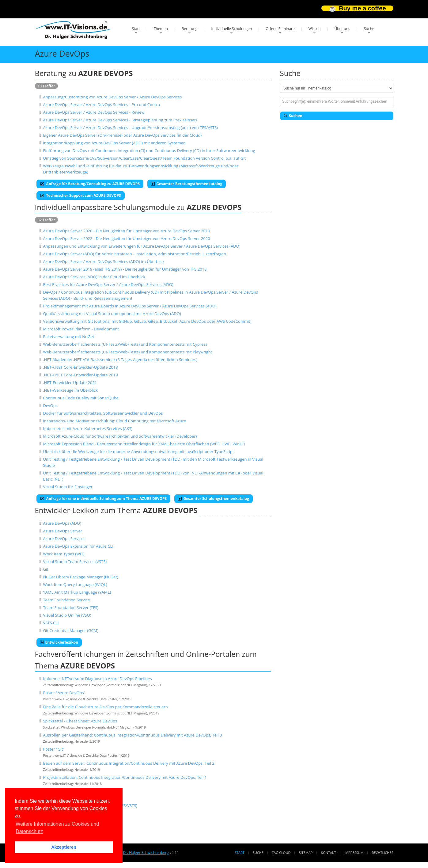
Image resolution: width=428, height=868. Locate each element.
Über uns (342, 29)
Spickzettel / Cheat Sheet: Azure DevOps (80, 721)
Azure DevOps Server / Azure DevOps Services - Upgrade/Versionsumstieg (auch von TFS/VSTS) (130, 128)
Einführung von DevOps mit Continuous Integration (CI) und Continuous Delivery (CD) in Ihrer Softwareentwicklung (149, 150)
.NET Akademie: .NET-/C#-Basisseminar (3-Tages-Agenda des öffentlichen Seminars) (120, 360)
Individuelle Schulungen (231, 29)
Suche (369, 29)
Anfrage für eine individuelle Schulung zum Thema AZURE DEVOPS (104, 499)
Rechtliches (383, 853)
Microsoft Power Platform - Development (81, 329)
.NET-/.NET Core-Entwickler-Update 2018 (80, 367)
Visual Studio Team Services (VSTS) (75, 562)
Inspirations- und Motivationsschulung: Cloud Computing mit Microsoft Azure (114, 421)
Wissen (315, 29)
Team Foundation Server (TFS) (71, 607)
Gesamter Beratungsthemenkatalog (187, 184)
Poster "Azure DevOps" (64, 693)
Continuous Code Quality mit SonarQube (81, 398)
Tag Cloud (281, 853)
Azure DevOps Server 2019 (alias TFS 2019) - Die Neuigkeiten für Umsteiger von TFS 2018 (125, 269)
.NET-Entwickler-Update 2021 (70, 383)
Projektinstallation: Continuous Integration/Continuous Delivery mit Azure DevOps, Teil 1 (125, 777)
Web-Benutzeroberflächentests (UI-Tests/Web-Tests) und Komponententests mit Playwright (127, 352)
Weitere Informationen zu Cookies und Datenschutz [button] (57, 828)
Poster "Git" (54, 749)
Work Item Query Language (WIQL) (75, 584)
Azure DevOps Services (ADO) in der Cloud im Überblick (94, 277)
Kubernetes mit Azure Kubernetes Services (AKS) (88, 428)
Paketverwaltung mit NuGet (68, 337)
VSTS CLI (51, 623)
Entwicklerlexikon (59, 642)
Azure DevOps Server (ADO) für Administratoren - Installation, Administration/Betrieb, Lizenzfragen (134, 254)
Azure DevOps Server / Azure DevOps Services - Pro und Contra (101, 105)
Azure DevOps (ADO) (62, 523)
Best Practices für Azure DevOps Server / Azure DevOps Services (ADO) (108, 284)
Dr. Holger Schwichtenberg (146, 853)
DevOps (50, 405)
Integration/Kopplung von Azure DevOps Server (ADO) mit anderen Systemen (114, 143)
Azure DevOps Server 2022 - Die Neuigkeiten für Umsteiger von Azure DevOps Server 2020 (126, 238)
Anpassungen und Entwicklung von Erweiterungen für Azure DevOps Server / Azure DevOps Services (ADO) (142, 246)
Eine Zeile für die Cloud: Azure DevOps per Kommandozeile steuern (105, 707)
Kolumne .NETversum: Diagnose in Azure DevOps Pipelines (97, 679)
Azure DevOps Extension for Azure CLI (78, 546)
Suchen (293, 116)
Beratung (190, 29)
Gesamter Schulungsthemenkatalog (213, 499)
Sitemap (306, 853)
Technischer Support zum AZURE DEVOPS (81, 195)
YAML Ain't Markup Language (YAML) (77, 592)
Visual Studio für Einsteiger (68, 487)
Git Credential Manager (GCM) (71, 630)
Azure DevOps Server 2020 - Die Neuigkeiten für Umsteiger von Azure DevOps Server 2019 (126, 231)
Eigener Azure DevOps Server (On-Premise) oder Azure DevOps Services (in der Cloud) (122, 135)
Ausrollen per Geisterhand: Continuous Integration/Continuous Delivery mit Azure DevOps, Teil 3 (132, 735)
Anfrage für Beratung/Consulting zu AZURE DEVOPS (90, 184)
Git (45, 569)
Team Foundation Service (66, 600)
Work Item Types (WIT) (64, 554)
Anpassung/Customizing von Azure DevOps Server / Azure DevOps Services (112, 97)
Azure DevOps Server (62, 531)
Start (136, 29)
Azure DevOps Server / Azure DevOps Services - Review (94, 112)
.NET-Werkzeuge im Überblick (70, 390)
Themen (161, 29)
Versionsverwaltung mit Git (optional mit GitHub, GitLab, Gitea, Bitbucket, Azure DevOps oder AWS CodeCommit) (147, 321)
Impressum (354, 853)
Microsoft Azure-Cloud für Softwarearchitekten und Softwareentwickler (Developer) (120, 436)
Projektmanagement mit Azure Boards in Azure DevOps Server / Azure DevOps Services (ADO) (130, 306)
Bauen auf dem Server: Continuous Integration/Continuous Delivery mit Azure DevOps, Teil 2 (129, 763)
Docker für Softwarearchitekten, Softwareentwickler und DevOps (103, 413)
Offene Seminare (280, 29)
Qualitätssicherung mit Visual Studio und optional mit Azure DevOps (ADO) (112, 314)
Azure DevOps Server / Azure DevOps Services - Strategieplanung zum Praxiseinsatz (120, 120)
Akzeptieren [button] (64, 847)
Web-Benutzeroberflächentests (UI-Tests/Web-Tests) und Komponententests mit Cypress (125, 344)
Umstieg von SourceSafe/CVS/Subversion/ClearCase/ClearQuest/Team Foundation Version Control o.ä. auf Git (144, 158)
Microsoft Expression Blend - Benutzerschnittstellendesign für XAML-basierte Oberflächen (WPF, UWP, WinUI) (144, 444)
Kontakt (328, 853)
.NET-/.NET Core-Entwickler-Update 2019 (80, 375)
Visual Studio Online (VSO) (67, 615)
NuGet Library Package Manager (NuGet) (80, 577)
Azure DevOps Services (64, 539)
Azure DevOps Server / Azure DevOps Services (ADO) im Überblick (104, 261)
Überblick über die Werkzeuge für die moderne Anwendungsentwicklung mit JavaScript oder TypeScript (138, 451)
